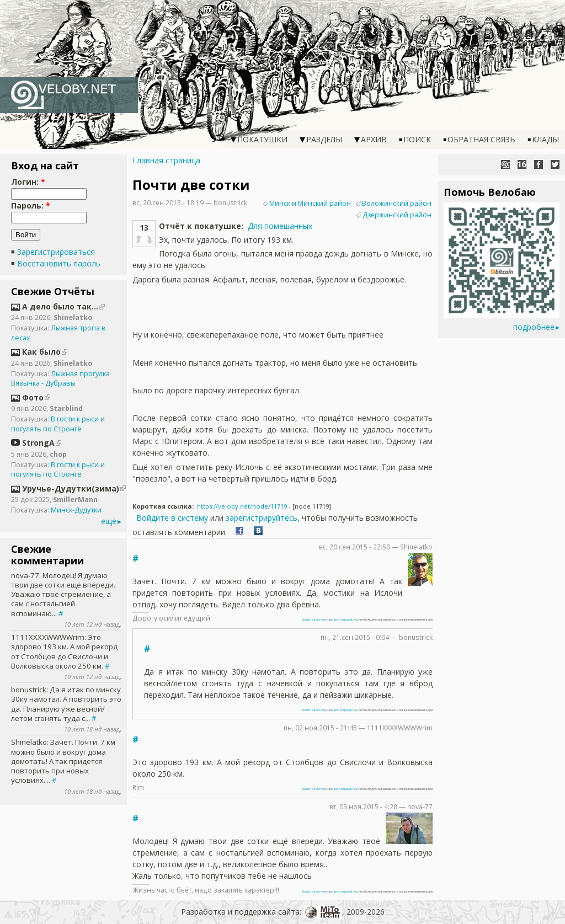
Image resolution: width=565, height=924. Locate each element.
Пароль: (31, 205)
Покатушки (262, 139)
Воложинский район (397, 203)
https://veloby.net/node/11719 (242, 506)
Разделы (324, 139)
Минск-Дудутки (76, 510)
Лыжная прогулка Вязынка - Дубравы (60, 379)
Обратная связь (481, 139)
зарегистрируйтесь (262, 518)
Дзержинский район (397, 215)
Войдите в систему (172, 518)
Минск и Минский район (310, 203)
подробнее (534, 327)
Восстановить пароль (59, 263)
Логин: (28, 182)
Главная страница (166, 160)
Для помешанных (280, 226)
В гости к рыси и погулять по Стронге (58, 424)
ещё (109, 521)
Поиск (417, 139)
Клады (545, 139)
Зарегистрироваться (56, 252)
